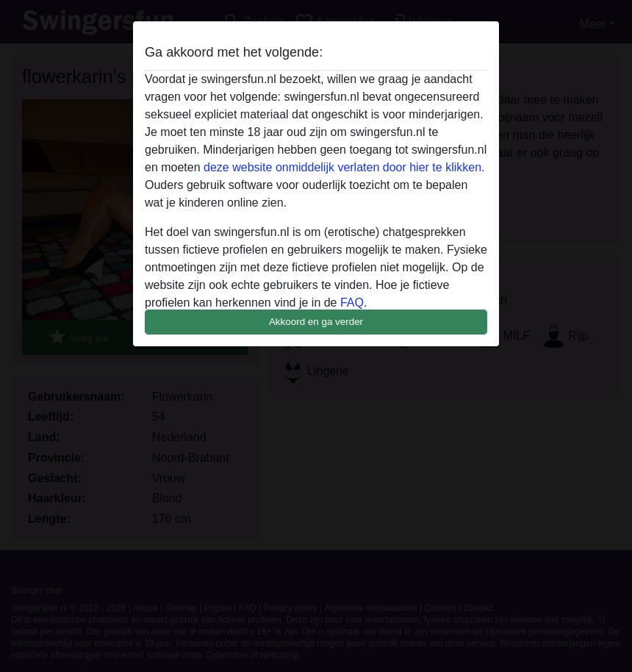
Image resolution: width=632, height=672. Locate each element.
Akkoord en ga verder (316, 322)
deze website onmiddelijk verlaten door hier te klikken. (344, 167)
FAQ (352, 303)
